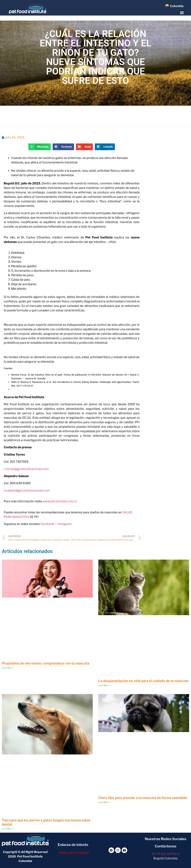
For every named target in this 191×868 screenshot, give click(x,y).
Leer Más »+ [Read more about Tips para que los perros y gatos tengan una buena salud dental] (8, 829)
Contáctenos (166, 846)
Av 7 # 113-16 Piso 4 (166, 854)
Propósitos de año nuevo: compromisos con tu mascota (46, 663)
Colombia (177, 6)
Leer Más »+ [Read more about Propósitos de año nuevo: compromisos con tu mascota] (8, 668)
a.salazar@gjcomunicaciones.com (27, 490)
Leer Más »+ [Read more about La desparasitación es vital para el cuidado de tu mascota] (105, 685)
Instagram (65, 524)
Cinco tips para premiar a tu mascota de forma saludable (143, 798)
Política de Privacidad (74, 853)
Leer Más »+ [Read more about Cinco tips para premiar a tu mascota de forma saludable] (105, 802)
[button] (182, 12)
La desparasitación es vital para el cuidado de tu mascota (143, 681)
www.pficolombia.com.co (60, 501)
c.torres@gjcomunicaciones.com (26, 469)
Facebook (47, 524)
